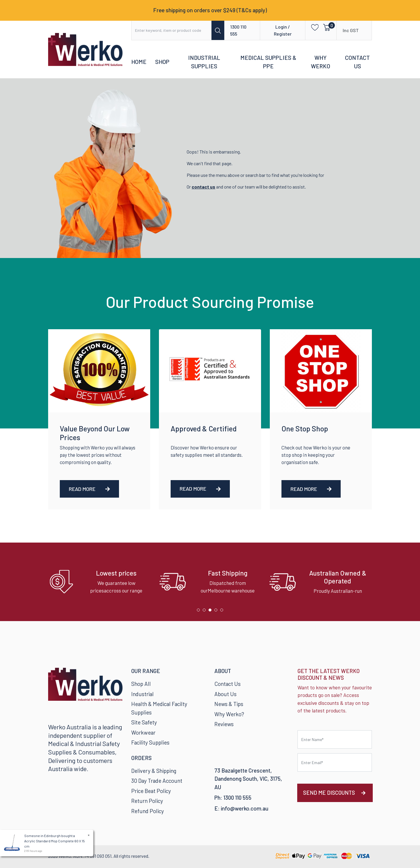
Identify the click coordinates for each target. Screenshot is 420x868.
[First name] (335, 739)
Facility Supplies (150, 742)
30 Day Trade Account (157, 781)
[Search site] (218, 30)
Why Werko (321, 62)
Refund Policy (148, 811)
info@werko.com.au (245, 808)
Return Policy (147, 801)
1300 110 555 (238, 30)
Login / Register (283, 30)
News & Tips (229, 704)
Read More (89, 489)
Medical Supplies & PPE (268, 62)
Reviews (224, 724)
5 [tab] (223, 611)
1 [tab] (200, 611)
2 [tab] (206, 611)
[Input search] (172, 30)
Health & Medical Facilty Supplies (159, 708)
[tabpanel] (100, 582)
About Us (225, 694)
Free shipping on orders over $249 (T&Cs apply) (210, 10)
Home (139, 62)
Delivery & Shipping (154, 771)
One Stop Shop (305, 428)
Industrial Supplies (204, 62)
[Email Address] (335, 762)
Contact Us (357, 62)
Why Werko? (229, 714)
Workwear (143, 732)
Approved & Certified (204, 428)
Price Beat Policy (151, 791)
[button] (313, 27)
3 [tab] (211, 611)
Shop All (141, 684)
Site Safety (144, 722)
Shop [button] (162, 62)
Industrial (142, 694)
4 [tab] (217, 611)
